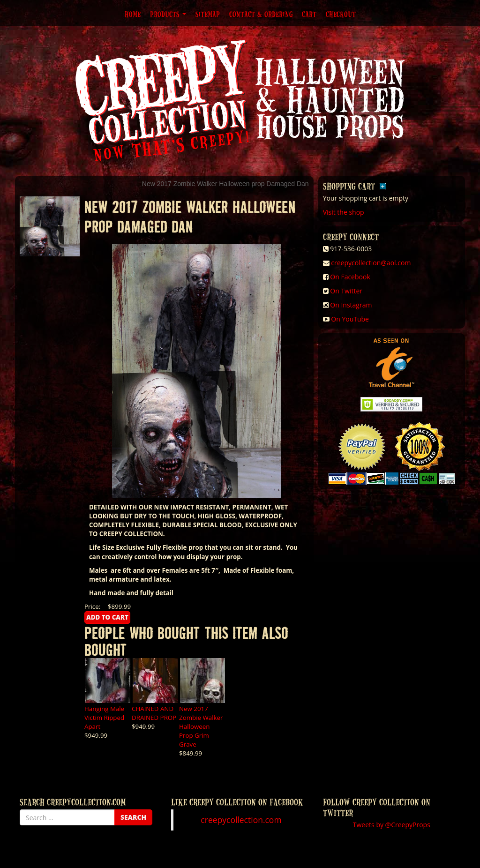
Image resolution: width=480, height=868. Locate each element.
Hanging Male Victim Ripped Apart (104, 718)
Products (168, 14)
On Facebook (350, 277)
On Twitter (346, 291)
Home (133, 14)
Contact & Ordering (261, 14)
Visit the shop (344, 212)
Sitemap (208, 14)
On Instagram (351, 305)
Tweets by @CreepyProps (392, 825)
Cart (309, 14)
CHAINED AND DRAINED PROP (154, 713)
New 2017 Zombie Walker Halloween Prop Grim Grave (201, 726)
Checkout (341, 14)
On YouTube (350, 319)
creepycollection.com (241, 820)
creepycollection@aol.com (371, 263)
